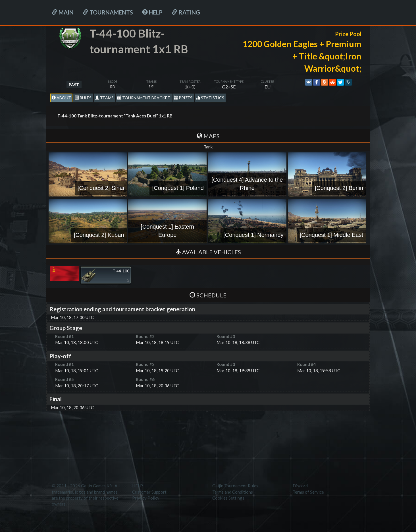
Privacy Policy (146, 498)
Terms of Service (308, 492)
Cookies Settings (228, 498)
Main (63, 12)
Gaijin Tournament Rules (235, 486)
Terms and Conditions (233, 492)
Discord (300, 486)
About (61, 98)
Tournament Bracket (144, 98)
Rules (83, 98)
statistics (210, 98)
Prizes (183, 98)
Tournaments (108, 12)
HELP (152, 12)
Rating (186, 12)
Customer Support (149, 492)
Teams (104, 98)
